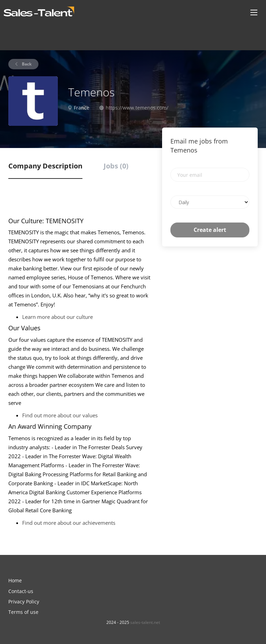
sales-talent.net (145, 622)
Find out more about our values (60, 415)
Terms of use (23, 612)
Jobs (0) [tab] (116, 166)
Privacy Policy (24, 602)
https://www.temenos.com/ (137, 108)
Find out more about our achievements (69, 523)
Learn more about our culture (57, 317)
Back (26, 64)
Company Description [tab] (45, 166)
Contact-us (21, 591)
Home (15, 580)
